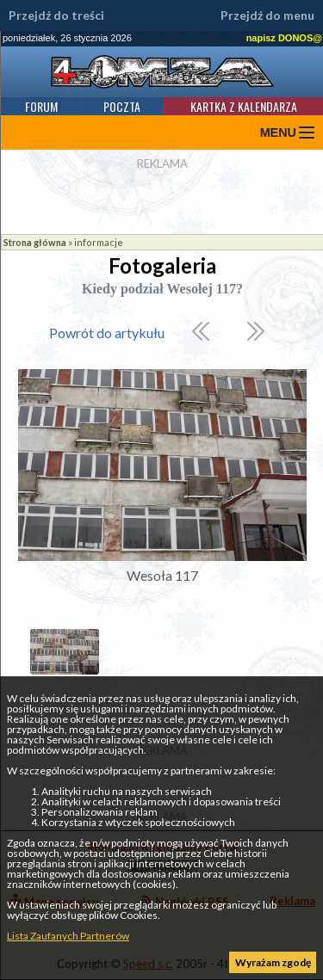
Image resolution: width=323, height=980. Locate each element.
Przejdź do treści (56, 15)
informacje (99, 242)
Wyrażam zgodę (273, 962)
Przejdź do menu (267, 15)
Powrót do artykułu (107, 333)
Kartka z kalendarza (244, 106)
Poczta (122, 106)
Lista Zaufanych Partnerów (68, 936)
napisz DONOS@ (284, 38)
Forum (41, 106)
